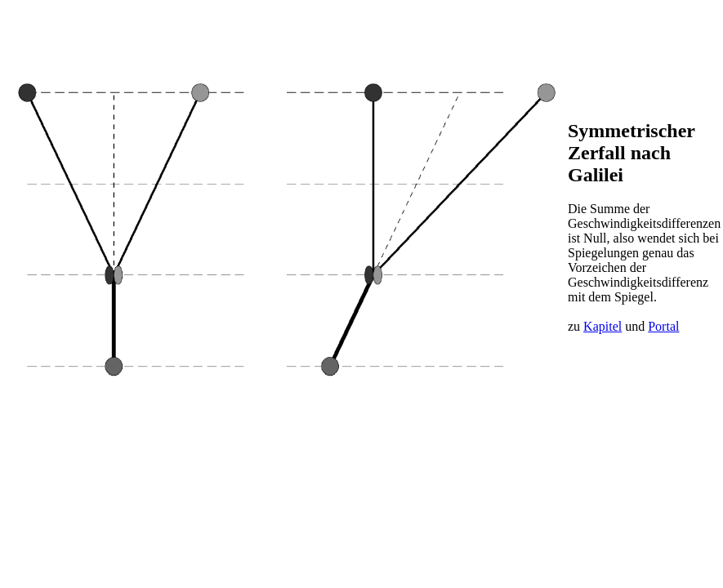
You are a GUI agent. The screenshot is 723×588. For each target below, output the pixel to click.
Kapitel (602, 326)
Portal (663, 326)
